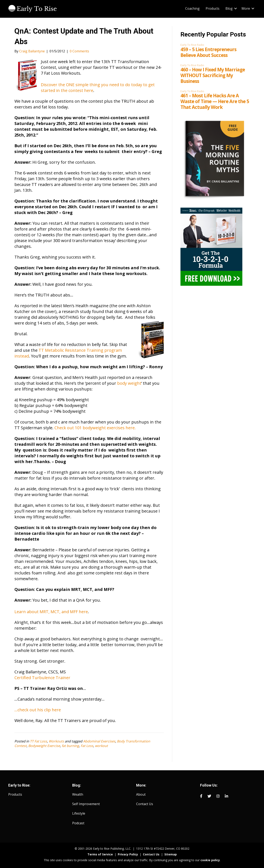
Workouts (56, 741)
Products (213, 8)
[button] (236, 8)
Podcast (78, 823)
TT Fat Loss (38, 741)
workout (101, 746)
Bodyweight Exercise (44, 746)
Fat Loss (87, 746)
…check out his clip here (38, 710)
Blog (229, 8)
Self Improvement (86, 804)
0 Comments (79, 51)
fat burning (70, 746)
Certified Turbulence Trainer (42, 678)
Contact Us (145, 804)
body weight (129, 383)
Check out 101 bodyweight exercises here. (95, 428)
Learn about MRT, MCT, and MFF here (51, 612)
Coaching (192, 8)
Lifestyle (79, 813)
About (141, 794)
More (246, 8)
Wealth (78, 794)
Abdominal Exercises (99, 741)
